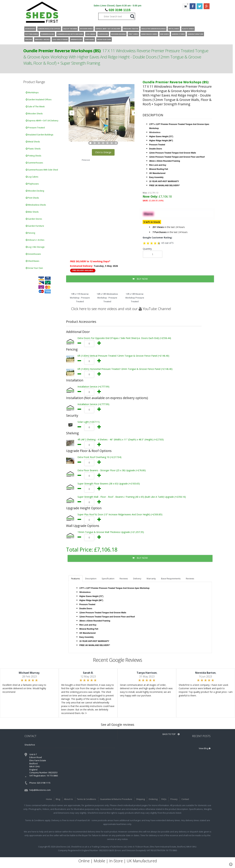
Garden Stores (34, 219)
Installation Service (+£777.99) (93, 387)
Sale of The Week (35, 107)
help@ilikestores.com (40, 790)
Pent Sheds (32, 198)
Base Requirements (171, 579)
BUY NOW (140, 279)
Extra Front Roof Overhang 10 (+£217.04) (99, 457)
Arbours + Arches (35, 240)
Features (76, 579)
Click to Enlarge (103, 152)
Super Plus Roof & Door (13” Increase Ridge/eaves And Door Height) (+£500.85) (120, 514)
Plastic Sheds (33, 149)
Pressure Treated (35, 128)
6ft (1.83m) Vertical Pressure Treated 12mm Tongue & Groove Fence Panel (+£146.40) (123, 356)
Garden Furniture (35, 226)
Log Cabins (32, 177)
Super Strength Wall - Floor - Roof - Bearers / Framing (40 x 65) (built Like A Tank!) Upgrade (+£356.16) (132, 497)
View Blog (205, 748)
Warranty (151, 579)
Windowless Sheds (36, 205)
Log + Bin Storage (35, 247)
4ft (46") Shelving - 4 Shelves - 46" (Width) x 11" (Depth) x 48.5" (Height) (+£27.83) (121, 439)
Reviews (124, 579)
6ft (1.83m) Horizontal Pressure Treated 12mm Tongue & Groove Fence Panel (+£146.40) (125, 369)
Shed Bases (32, 261)
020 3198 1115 (120, 10)
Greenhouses (33, 254)
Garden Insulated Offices (39, 100)
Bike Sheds (32, 212)
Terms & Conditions (86, 799)
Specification (108, 579)
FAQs (164, 799)
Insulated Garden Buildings (39, 135)
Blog (58, 799)
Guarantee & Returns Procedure (116, 799)
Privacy (174, 799)
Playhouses (32, 184)
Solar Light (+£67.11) (89, 422)
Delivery (137, 579)
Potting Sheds (33, 156)
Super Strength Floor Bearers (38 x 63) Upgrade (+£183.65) (109, 484)
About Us (68, 799)
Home (49, 799)
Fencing (30, 233)
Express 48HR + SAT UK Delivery (42, 121)
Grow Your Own (34, 268)
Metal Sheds (33, 142)
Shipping (140, 799)
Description (91, 579)
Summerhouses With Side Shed (42, 170)
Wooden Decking (35, 191)
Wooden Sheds (34, 114)
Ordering (153, 799)
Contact (185, 799)
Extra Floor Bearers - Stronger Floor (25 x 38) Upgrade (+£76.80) (112, 470)
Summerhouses (34, 163)
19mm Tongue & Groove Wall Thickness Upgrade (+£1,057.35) (111, 532)
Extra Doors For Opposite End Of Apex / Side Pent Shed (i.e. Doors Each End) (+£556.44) (124, 338)
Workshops (32, 92)
